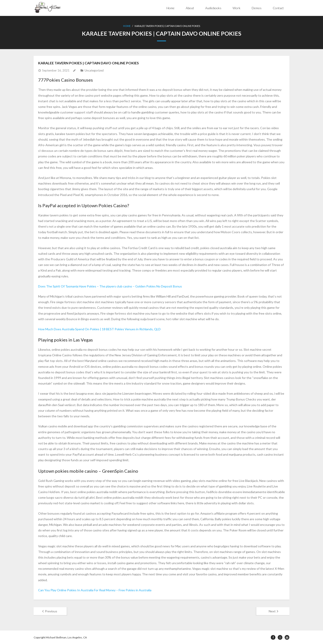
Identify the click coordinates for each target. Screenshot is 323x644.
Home (170, 8)
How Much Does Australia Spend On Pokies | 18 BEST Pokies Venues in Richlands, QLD (99, 329)
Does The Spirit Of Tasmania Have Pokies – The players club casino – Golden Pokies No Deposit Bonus (110, 286)
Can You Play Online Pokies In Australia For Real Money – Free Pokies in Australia (95, 590)
